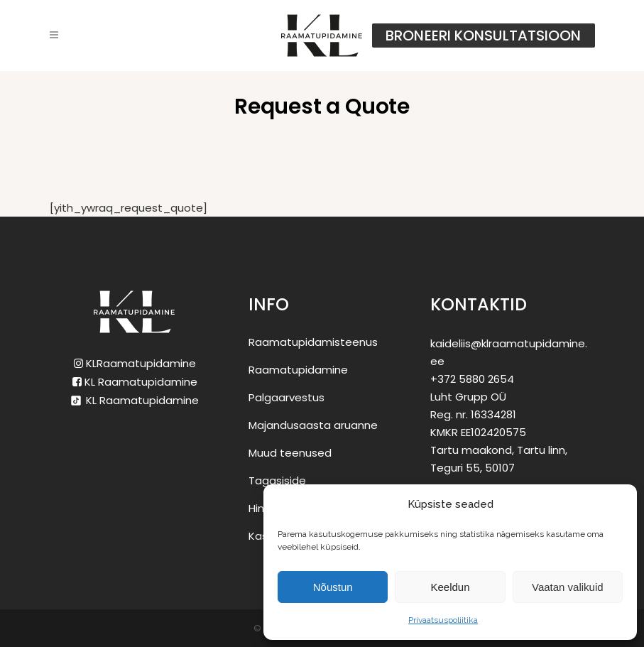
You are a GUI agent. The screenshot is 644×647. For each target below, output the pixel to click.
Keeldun (450, 587)
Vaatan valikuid (568, 587)
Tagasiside (277, 480)
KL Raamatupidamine (135, 382)
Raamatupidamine (298, 370)
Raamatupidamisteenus (313, 342)
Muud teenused (290, 453)
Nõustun (333, 587)
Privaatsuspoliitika (443, 620)
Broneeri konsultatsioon (483, 36)
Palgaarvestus (286, 397)
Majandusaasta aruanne (313, 425)
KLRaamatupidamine (135, 363)
